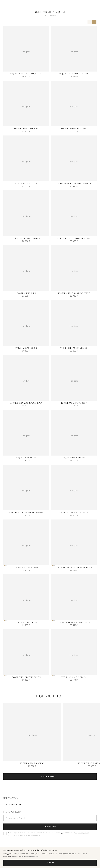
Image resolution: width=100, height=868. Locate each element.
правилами (33, 856)
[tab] (50, 798)
